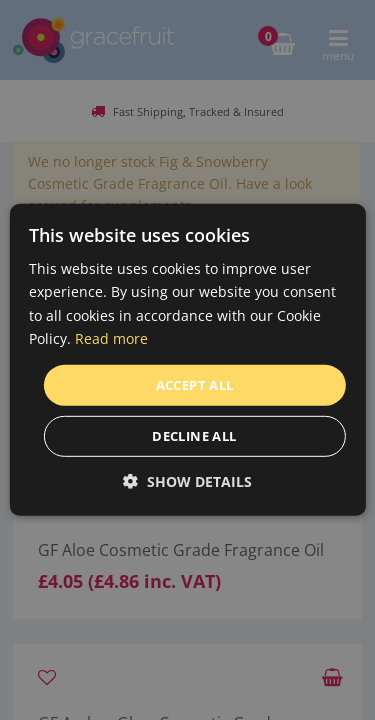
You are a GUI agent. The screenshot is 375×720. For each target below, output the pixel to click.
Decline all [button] (194, 436)
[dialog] (187, 360)
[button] (187, 481)
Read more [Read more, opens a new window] (111, 337)
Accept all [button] (195, 385)
